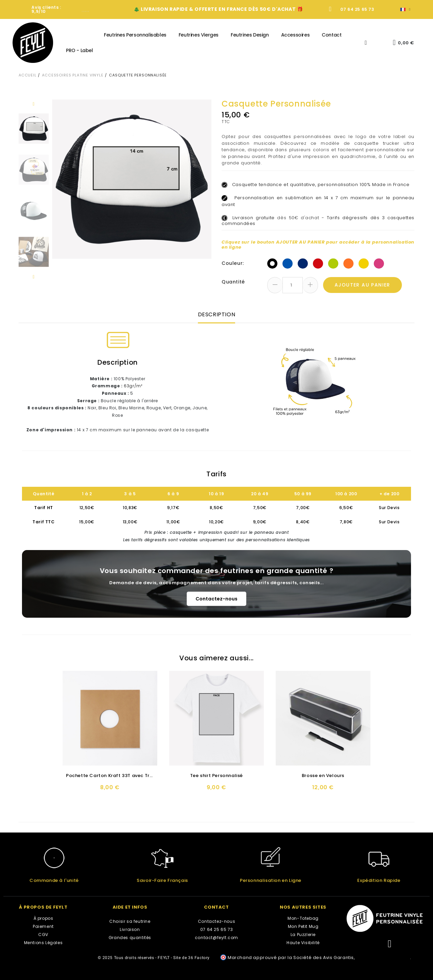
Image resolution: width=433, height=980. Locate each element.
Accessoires (295, 35)
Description (217, 314)
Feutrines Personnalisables (135, 35)
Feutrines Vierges (199, 35)
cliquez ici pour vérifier (383, 958)
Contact (332, 35)
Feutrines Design (250, 35)
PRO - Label (79, 50)
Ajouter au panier (362, 285)
